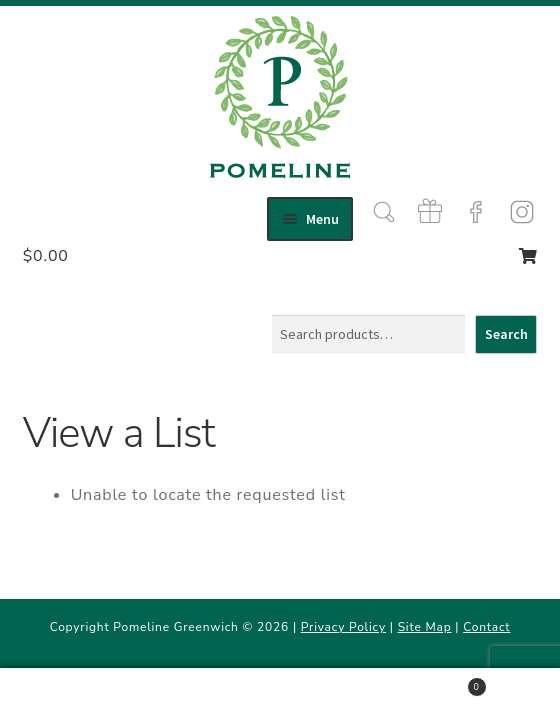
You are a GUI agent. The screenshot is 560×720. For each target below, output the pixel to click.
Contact (486, 627)
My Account (93, 694)
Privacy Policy (343, 627)
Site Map (425, 627)
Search (506, 334)
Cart (429, 683)
